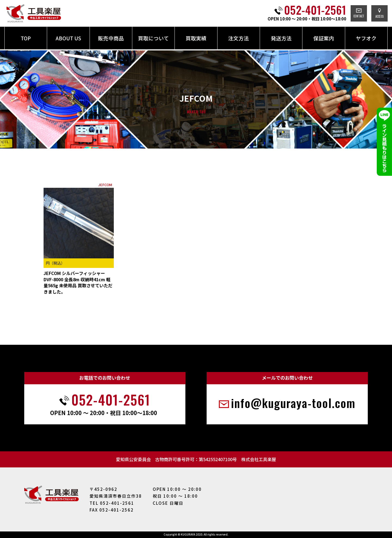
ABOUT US (68, 38)
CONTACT (359, 13)
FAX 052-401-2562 (112, 510)
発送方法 (281, 38)
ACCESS (379, 13)
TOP (26, 38)
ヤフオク (366, 38)
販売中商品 (111, 38)
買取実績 (196, 38)
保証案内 (324, 38)
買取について (153, 38)
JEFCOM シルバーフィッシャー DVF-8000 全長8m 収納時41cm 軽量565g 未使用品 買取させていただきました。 (78, 282)
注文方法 (238, 38)
